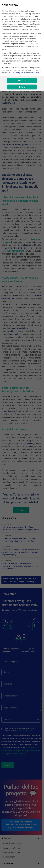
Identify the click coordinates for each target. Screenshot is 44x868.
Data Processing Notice (17, 73)
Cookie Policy (34, 73)
